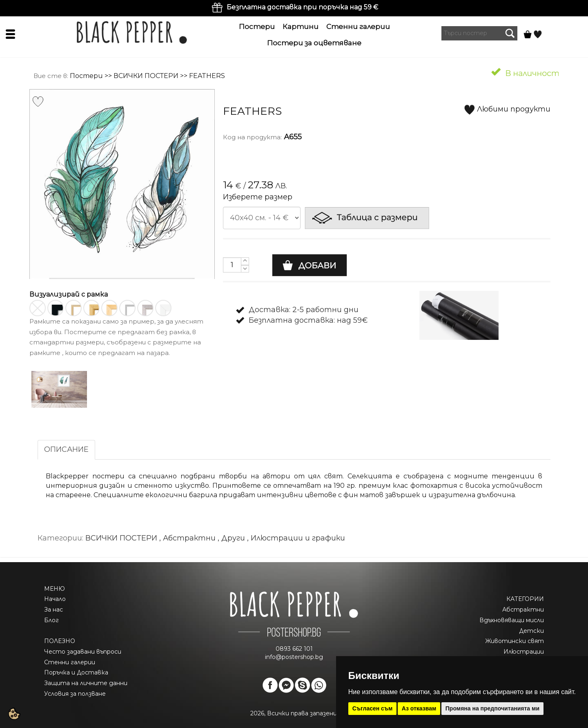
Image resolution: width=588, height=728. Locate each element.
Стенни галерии (358, 27)
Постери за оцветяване (314, 43)
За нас (53, 610)
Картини (301, 27)
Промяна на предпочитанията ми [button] (492, 708)
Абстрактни (523, 610)
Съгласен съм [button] (373, 708)
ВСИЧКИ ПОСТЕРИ (146, 76)
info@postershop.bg (294, 657)
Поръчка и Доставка (76, 672)
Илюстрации (524, 652)
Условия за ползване (75, 694)
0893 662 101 (294, 649)
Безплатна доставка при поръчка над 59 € (302, 7)
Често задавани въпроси (83, 652)
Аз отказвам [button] (419, 708)
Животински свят (514, 641)
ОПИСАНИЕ (66, 449)
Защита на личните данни (86, 683)
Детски (531, 631)
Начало (55, 599)
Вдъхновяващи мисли (512, 620)
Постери (257, 27)
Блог (51, 620)
